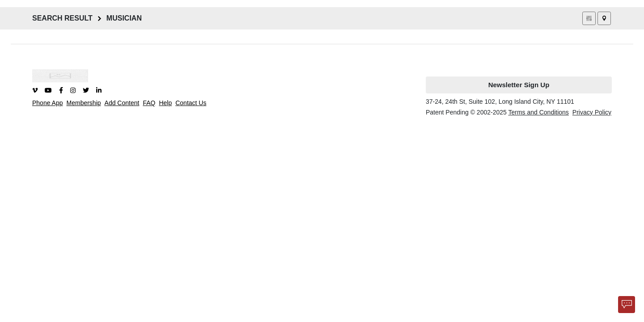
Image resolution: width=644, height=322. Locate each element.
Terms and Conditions (538, 112)
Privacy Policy (592, 112)
